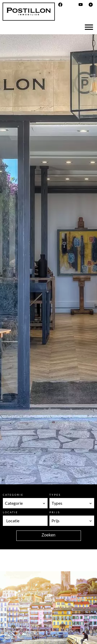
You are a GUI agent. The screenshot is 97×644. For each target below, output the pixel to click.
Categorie (13, 495)
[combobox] (25, 503)
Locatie (10, 512)
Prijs (55, 512)
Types (55, 495)
